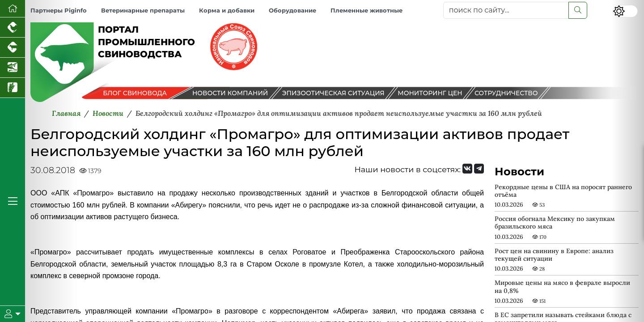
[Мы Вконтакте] (467, 169)
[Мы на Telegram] (479, 169)
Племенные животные (366, 11)
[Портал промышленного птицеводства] (13, 28)
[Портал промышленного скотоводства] (13, 48)
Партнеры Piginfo (59, 11)
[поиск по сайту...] (506, 10)
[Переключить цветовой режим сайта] (625, 11)
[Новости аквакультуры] (13, 68)
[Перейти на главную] (13, 9)
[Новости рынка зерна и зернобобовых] (13, 88)
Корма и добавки (227, 11)
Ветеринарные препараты (143, 11)
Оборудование (292, 11)
